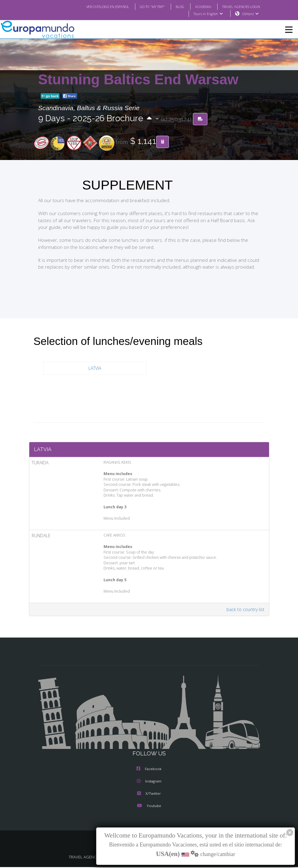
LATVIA (95, 368)
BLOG (174, 6)
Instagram (149, 783)
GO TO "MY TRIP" (144, 6)
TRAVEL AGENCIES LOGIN (239, 6)
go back (50, 96)
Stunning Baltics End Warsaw (138, 80)
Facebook (149, 770)
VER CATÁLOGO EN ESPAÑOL (95, 6)
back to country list (247, 611)
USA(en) (250, 14)
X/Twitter (149, 795)
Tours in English (208, 14)
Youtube (149, 807)
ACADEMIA (198, 6)
